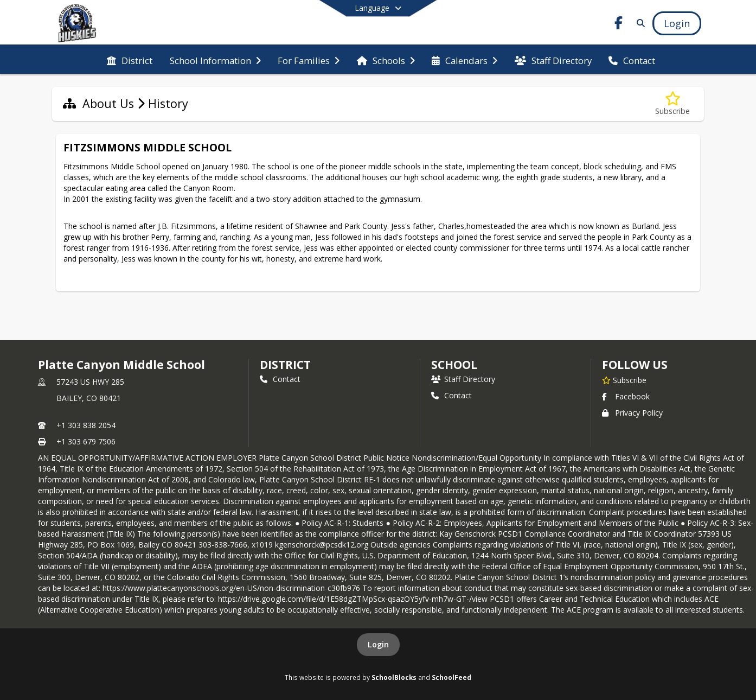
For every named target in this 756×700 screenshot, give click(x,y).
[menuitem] (130, 60)
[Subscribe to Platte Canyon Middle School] (624, 380)
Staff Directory (463, 379)
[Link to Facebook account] (619, 25)
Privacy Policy (632, 413)
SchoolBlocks (394, 677)
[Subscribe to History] (672, 104)
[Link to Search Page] (639, 23)
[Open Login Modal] (677, 23)
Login (378, 644)
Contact (280, 379)
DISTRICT (285, 365)
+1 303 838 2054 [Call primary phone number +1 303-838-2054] (86, 425)
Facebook (626, 396)
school (454, 365)
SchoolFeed (451, 677)
